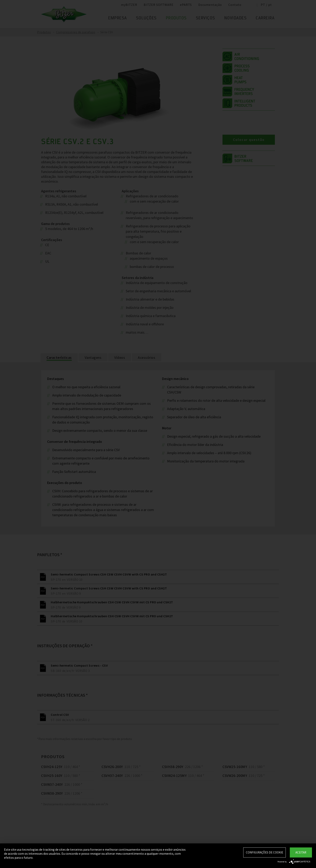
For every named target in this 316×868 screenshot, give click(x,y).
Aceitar (301, 852)
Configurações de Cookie (265, 852)
